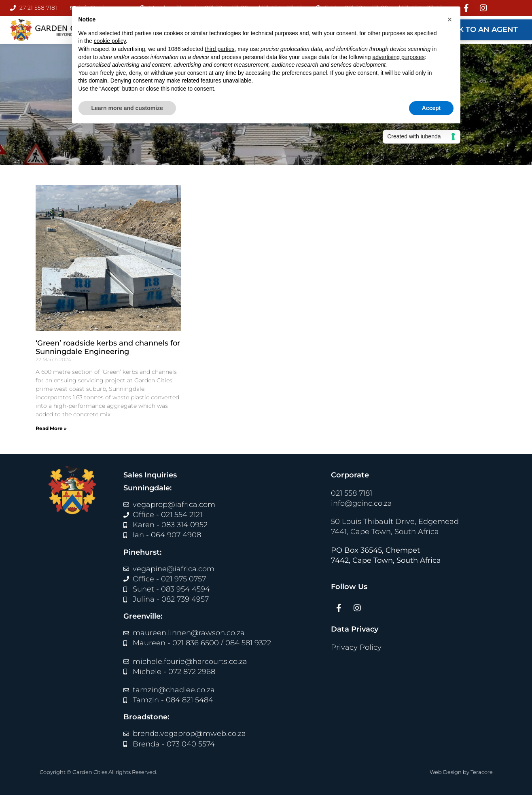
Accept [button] (431, 108)
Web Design (446, 772)
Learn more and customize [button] (127, 108)
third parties (219, 49)
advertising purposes (398, 57)
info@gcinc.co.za (361, 503)
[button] (450, 19)
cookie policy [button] (110, 41)
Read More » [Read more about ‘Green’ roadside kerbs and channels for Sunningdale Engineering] (51, 428)
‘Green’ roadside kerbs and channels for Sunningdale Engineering (108, 348)
